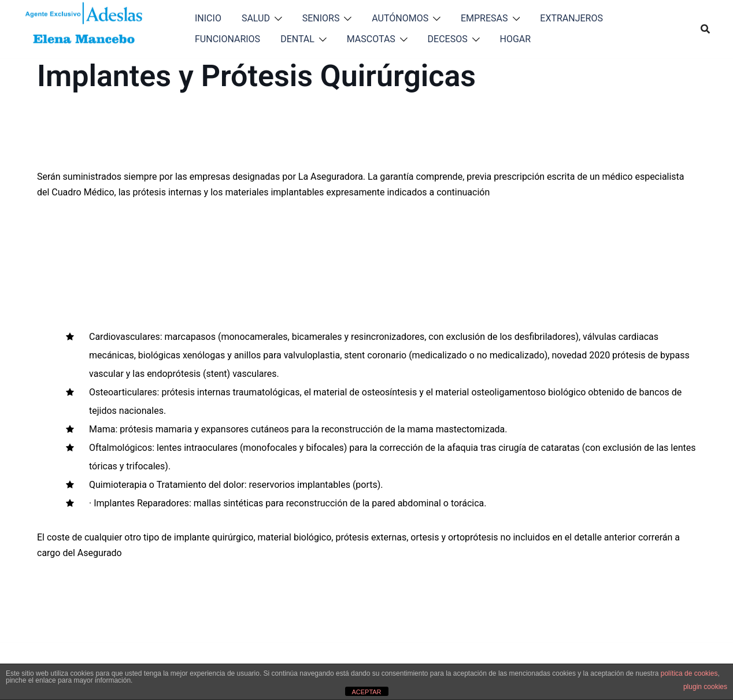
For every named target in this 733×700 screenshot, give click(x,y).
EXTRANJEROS (571, 18)
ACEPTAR (366, 692)
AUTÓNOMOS (400, 18)
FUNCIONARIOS (227, 39)
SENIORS (321, 18)
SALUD (256, 18)
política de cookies (689, 673)
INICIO (208, 18)
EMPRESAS (484, 18)
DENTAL (297, 39)
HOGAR (516, 39)
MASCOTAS (371, 39)
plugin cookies (705, 687)
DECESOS (448, 39)
